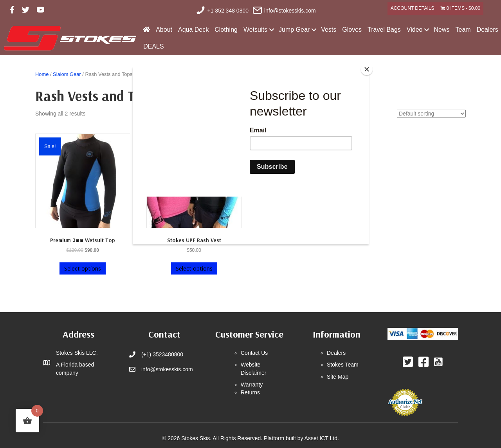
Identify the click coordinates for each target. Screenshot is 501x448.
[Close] (367, 69)
